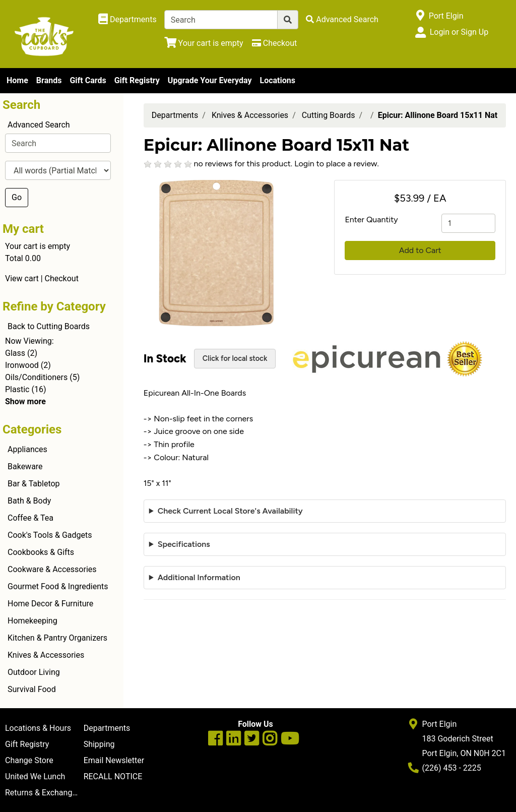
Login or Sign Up (459, 32)
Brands (49, 80)
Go (17, 197)
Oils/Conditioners (36, 377)
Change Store (29, 760)
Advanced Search (39, 125)
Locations (277, 80)
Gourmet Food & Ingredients (58, 586)
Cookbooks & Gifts (41, 552)
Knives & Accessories (46, 655)
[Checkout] (274, 43)
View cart (22, 278)
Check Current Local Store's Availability (230, 511)
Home (17, 80)
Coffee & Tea (30, 518)
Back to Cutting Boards (49, 326)
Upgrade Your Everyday (210, 80)
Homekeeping (33, 621)
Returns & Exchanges (43, 793)
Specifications (184, 544)
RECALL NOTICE (113, 776)
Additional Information (199, 577)
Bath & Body (29, 501)
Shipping (99, 744)
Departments (175, 115)
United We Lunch (35, 776)
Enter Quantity (371, 220)
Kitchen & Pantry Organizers (57, 638)
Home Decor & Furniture (50, 604)
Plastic (17, 389)
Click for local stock (235, 358)
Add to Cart (420, 250)
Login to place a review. (337, 164)
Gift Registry (137, 80)
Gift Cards (88, 80)
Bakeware (25, 466)
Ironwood (22, 365)
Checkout (62, 278)
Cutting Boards (329, 115)
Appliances (27, 449)
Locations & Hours (38, 728)
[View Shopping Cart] (204, 43)
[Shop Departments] (127, 20)
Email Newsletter (114, 760)
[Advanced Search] (342, 19)
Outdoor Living (34, 672)
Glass (15, 353)
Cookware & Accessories (52, 569)
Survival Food (32, 689)
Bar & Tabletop (34, 484)
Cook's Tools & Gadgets (50, 535)
